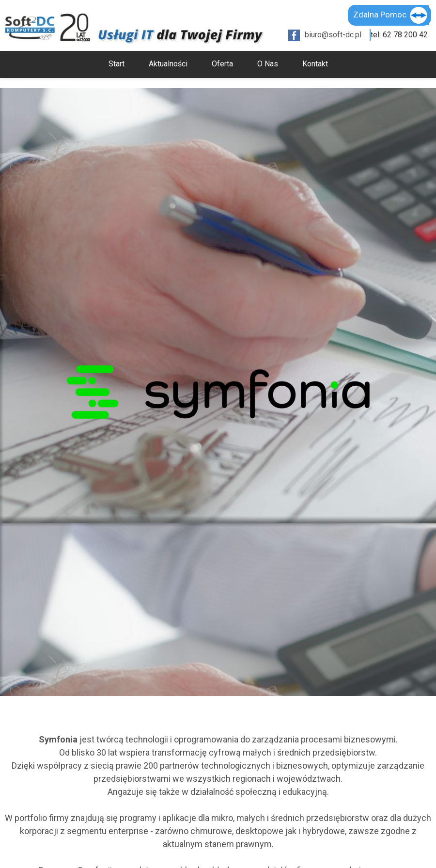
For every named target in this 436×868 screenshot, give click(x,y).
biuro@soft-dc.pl (333, 35)
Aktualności (168, 64)
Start (117, 64)
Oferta (222, 64)
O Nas (268, 64)
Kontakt (315, 64)
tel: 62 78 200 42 (399, 35)
